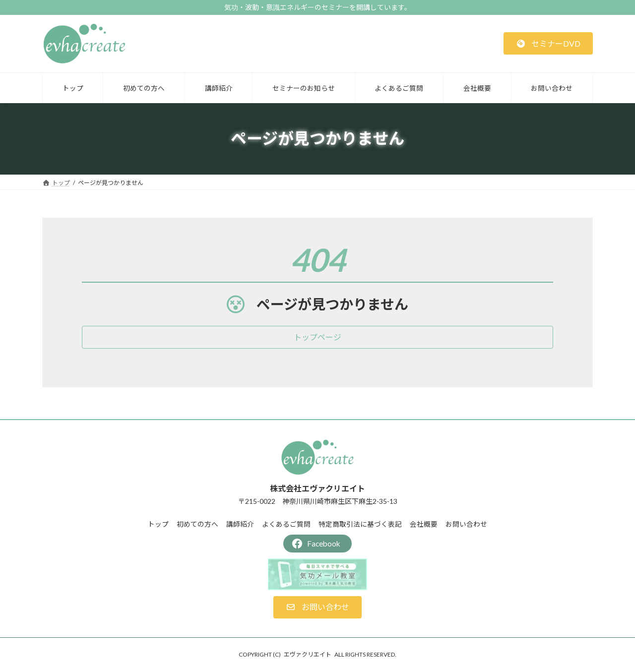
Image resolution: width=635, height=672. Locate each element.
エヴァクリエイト (308, 654)
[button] (548, 43)
